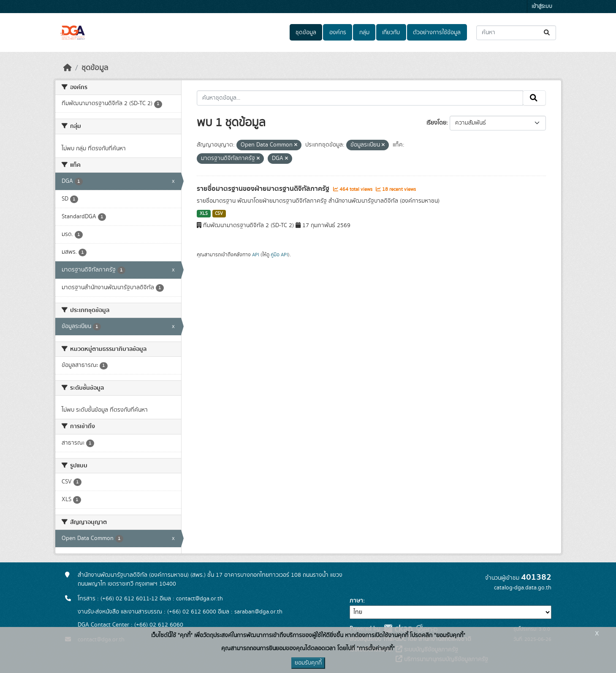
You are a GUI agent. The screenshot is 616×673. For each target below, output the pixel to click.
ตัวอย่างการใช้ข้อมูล (437, 33)
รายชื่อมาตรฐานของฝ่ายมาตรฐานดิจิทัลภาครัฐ (264, 189)
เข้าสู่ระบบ (542, 7)
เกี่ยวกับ (391, 33)
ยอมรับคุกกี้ (308, 663)
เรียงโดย (436, 123)
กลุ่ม (364, 33)
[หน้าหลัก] (68, 68)
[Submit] (547, 33)
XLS (204, 214)
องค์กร (338, 33)
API (256, 255)
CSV (219, 214)
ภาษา (356, 601)
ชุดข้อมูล (306, 33)
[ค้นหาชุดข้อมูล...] (516, 33)
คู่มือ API (279, 255)
